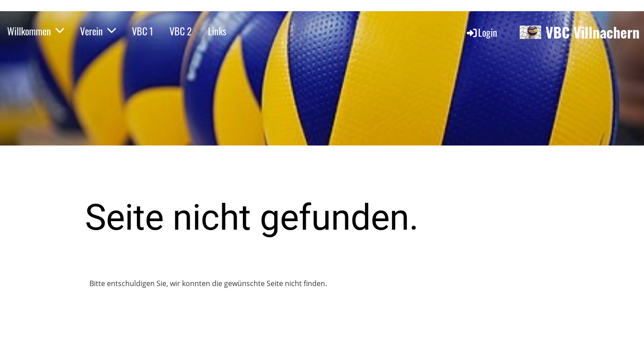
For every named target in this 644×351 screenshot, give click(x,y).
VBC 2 (181, 31)
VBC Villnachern (593, 32)
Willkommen (36, 31)
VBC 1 (143, 31)
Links (217, 31)
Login (481, 32)
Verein (98, 31)
